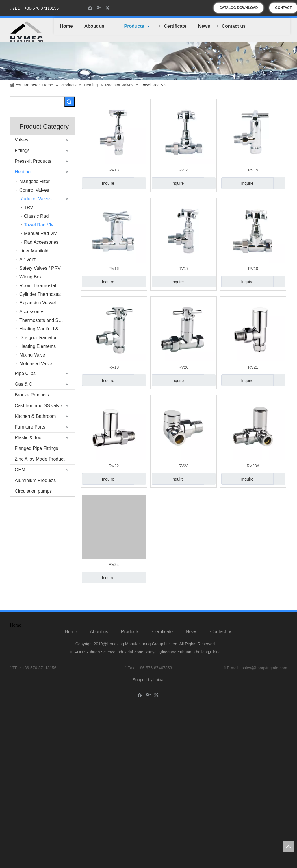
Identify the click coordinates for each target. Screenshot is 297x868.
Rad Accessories (41, 242)
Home (71, 632)
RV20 (184, 367)
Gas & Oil (25, 384)
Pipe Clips (25, 373)
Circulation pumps (33, 491)
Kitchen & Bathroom (35, 416)
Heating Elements (38, 346)
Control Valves (34, 190)
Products (130, 632)
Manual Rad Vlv (40, 233)
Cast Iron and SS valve (38, 406)
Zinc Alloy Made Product (40, 459)
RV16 (114, 269)
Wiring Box (30, 277)
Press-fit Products (33, 161)
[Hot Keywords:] (69, 102)
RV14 (184, 170)
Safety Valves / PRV (40, 268)
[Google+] (99, 8)
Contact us (221, 632)
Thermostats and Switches (47, 320)
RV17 (184, 269)
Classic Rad (36, 216)
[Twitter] (108, 8)
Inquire (98, 183)
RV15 (253, 170)
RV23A (253, 466)
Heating (23, 172)
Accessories (32, 312)
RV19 (114, 367)
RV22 (114, 466)
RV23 (184, 466)
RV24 (114, 564)
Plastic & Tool (29, 438)
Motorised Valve (36, 364)
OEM (20, 470)
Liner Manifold (34, 251)
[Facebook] (90, 8)
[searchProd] (37, 102)
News (192, 632)
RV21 (253, 367)
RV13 (114, 170)
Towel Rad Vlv (39, 225)
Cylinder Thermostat (40, 294)
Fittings (22, 150)
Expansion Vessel (38, 303)
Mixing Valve (32, 355)
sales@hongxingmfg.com (264, 668)
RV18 (253, 269)
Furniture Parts (30, 427)
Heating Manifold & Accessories (47, 329)
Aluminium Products (35, 480)
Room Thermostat (38, 286)
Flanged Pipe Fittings (36, 448)
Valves (22, 140)
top (288, 846)
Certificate (162, 632)
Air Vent (27, 260)
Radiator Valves (36, 199)
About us (99, 632)
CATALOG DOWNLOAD (238, 8)
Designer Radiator (38, 338)
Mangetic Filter (35, 181)
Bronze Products (32, 395)
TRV (29, 207)
